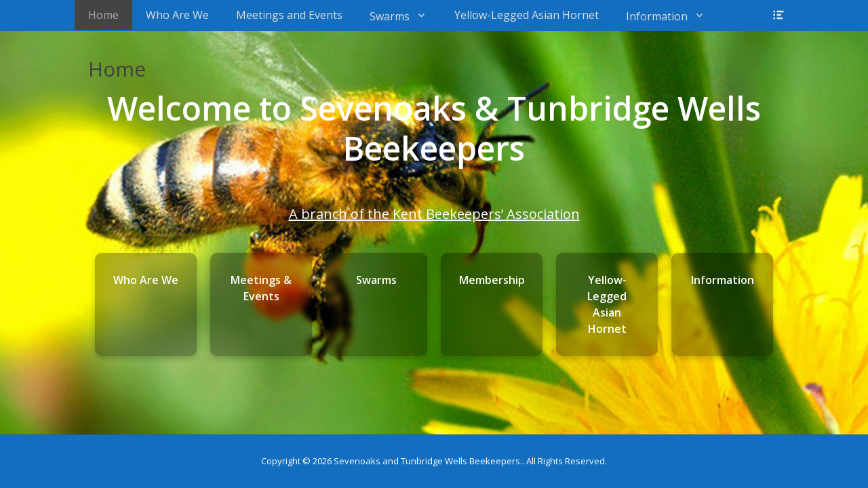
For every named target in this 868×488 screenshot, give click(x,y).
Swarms (390, 16)
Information (657, 16)
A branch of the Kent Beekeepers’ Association (434, 214)
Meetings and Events (289, 15)
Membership (492, 280)
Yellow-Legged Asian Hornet (527, 15)
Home (103, 15)
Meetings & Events (261, 288)
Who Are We (177, 15)
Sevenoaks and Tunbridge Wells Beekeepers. (428, 461)
